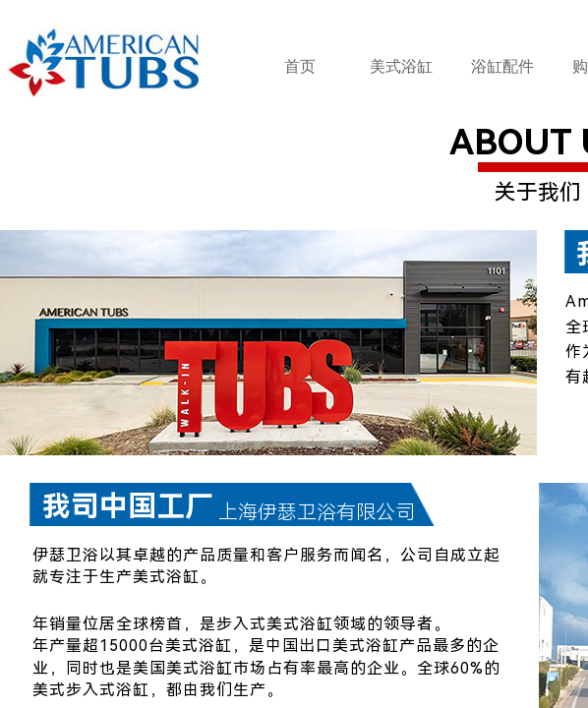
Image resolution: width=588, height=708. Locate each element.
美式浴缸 (401, 66)
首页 (300, 66)
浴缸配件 (502, 66)
